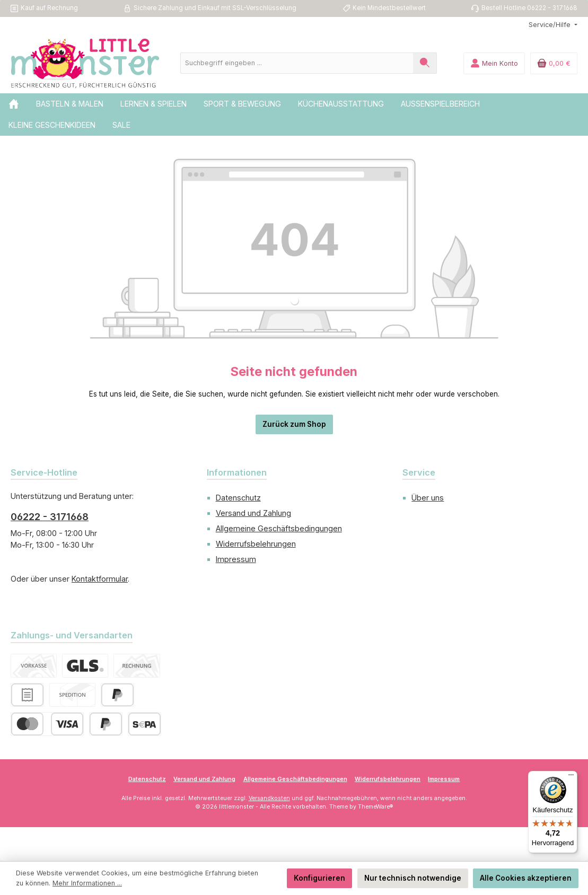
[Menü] (571, 777)
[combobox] (297, 63)
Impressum (236, 559)
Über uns (428, 498)
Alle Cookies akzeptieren (526, 878)
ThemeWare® (376, 807)
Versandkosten (269, 798)
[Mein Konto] (494, 63)
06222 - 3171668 (50, 517)
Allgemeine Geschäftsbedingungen (279, 528)
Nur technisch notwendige (413, 878)
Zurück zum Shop (294, 424)
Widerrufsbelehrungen (256, 544)
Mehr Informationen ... (87, 883)
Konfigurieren (319, 878)
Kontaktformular (100, 579)
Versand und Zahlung (253, 513)
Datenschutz (238, 498)
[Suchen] (425, 63)
